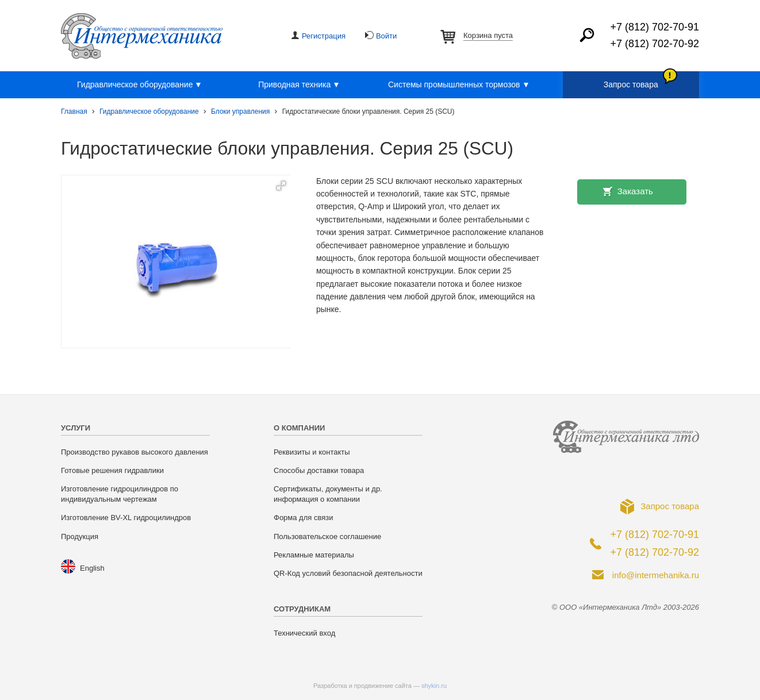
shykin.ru (434, 686)
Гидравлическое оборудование (141, 85)
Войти (386, 36)
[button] (281, 186)
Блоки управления (240, 111)
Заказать (635, 191)
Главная (74, 111)
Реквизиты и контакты (312, 452)
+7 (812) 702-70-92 (655, 44)
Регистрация (324, 36)
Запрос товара (631, 84)
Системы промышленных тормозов (460, 85)
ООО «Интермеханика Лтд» (142, 36)
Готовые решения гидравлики (112, 470)
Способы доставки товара (319, 470)
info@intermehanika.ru (656, 575)
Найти (587, 35)
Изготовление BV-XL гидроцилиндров (126, 518)
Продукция (80, 536)
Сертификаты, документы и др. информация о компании (328, 494)
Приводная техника (300, 85)
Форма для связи (303, 518)
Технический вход (304, 633)
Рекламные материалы (314, 555)
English (92, 568)
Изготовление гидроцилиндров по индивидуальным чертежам (120, 494)
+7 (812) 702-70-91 (655, 27)
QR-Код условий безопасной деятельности (348, 573)
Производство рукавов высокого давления (135, 452)
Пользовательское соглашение (327, 536)
